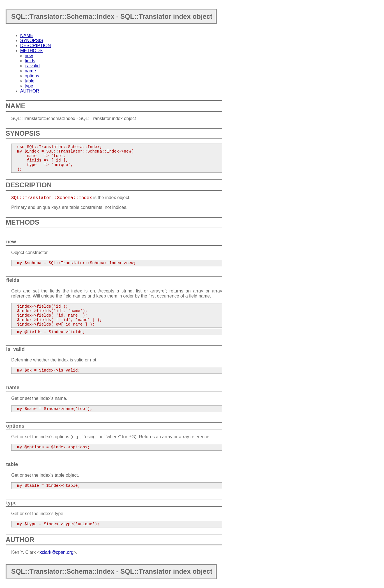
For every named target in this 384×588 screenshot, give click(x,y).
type (29, 86)
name (30, 71)
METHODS (31, 51)
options (32, 76)
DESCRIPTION (35, 46)
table (30, 81)
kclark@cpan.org (56, 552)
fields (30, 61)
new (29, 56)
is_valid (32, 66)
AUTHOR (30, 91)
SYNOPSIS (32, 41)
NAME (27, 35)
